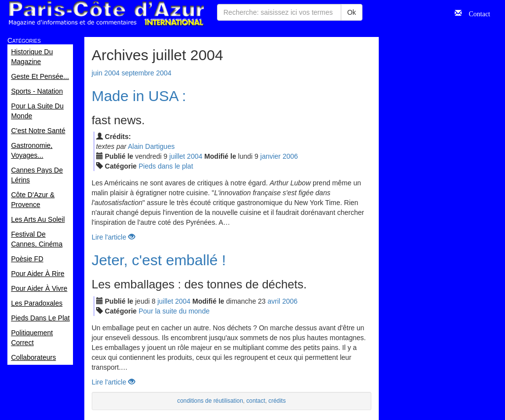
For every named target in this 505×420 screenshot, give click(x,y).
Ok (352, 12)
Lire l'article (113, 237)
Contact (476, 13)
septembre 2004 (146, 73)
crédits (277, 401)
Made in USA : (139, 96)
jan (271, 156)
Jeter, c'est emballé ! (159, 260)
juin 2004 (106, 73)
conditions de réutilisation (210, 401)
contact (255, 401)
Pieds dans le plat (166, 166)
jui (177, 156)
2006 (290, 156)
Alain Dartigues (151, 146)
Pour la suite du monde (174, 311)
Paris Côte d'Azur (106, 14)
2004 (195, 156)
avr (274, 301)
